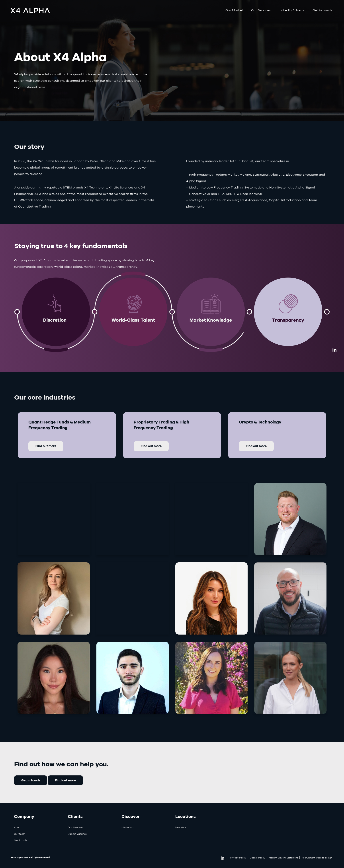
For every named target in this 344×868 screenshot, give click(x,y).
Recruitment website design (317, 858)
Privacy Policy (238, 858)
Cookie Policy (257, 858)
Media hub (20, 840)
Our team (20, 834)
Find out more (65, 780)
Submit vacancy (77, 834)
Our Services (261, 10)
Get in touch (322, 10)
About (18, 827)
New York (181, 827)
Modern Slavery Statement (283, 858)
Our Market (234, 10)
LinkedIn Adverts (292, 10)
